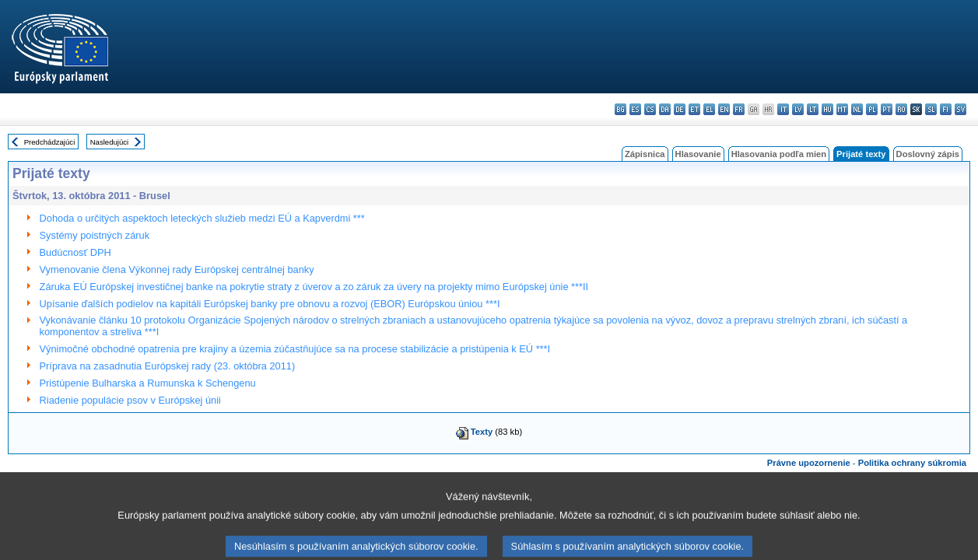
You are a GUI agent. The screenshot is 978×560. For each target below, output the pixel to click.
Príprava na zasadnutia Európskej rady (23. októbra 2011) (168, 366)
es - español (635, 109)
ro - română (901, 109)
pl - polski (872, 109)
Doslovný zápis (928, 154)
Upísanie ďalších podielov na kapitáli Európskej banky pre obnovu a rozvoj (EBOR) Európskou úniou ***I (270, 304)
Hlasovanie (698, 154)
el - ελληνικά (709, 109)
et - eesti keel (694, 109)
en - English (724, 109)
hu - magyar (827, 109)
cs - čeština (650, 109)
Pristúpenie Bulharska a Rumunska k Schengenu (148, 383)
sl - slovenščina (931, 109)
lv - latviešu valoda (798, 109)
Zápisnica (645, 154)
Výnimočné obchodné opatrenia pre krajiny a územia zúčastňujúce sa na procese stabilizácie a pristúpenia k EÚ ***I (295, 349)
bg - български (620, 109)
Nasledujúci (110, 142)
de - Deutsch (680, 109)
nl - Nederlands (857, 109)
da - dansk (665, 109)
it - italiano (783, 109)
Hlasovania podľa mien (779, 154)
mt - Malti (842, 109)
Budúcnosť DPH (75, 252)
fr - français (739, 109)
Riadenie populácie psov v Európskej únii (130, 400)
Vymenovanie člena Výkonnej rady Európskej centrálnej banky (177, 269)
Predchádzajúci (50, 142)
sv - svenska (960, 109)
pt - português (887, 109)
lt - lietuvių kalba (813, 109)
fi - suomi (946, 109)
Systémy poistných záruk (95, 235)
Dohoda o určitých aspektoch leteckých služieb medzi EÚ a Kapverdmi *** (202, 218)
